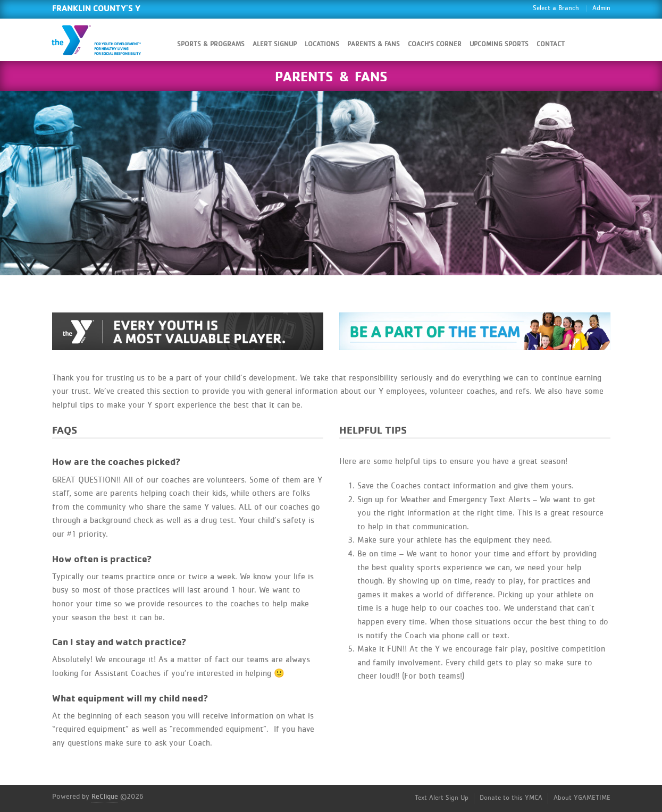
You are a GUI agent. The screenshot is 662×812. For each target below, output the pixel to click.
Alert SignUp (275, 44)
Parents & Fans (374, 44)
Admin (601, 8)
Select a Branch (556, 8)
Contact (551, 44)
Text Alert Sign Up (442, 798)
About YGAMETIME (582, 798)
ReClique (105, 797)
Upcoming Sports (499, 44)
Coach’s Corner (435, 44)
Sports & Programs (211, 44)
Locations (322, 44)
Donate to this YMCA (511, 798)
